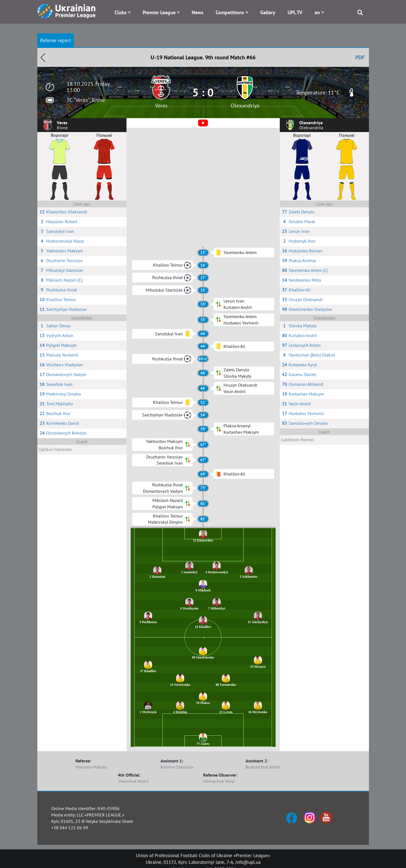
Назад (43, 57)
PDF (360, 57)
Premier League (159, 12)
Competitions (230, 12)
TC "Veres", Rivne (86, 100)
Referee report (56, 40)
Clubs (121, 12)
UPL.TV (295, 12)
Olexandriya (245, 106)
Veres (161, 106)
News (198, 12)
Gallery (268, 12)
